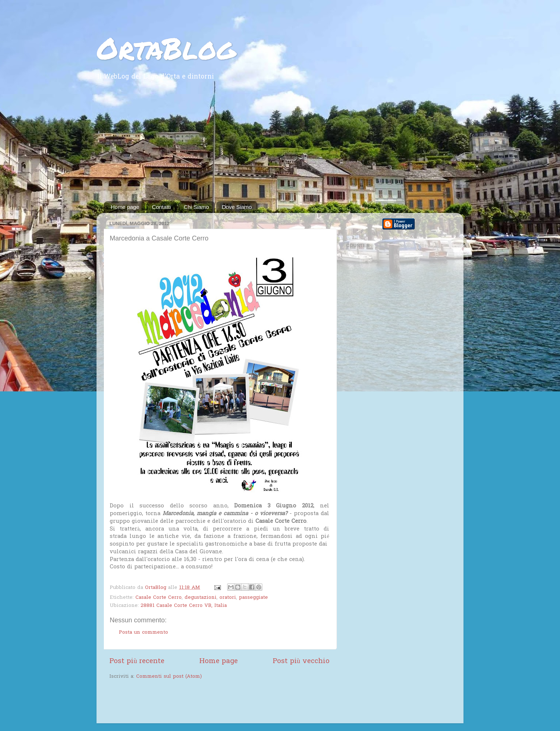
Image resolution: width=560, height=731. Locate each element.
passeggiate (253, 598)
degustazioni (201, 598)
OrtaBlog (166, 48)
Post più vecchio (301, 661)
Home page (125, 207)
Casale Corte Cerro (159, 598)
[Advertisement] (280, 146)
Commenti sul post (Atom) (169, 677)
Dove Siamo (237, 207)
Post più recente (137, 661)
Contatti (161, 207)
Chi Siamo (197, 207)
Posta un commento (143, 633)
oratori (228, 598)
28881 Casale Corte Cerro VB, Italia (184, 606)
